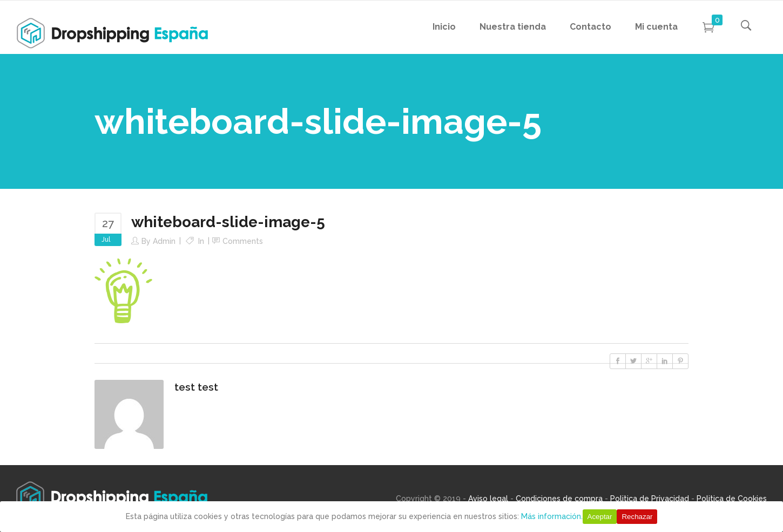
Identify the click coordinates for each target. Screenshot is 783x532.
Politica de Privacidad (650, 499)
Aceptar (600, 517)
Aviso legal (488, 499)
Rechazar (637, 517)
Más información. (552, 516)
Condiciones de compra (559, 499)
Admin (164, 241)
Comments (243, 241)
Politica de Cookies (732, 499)
